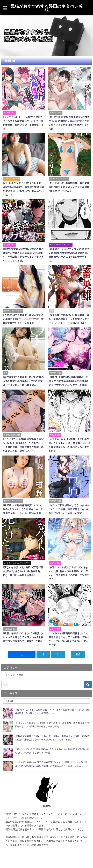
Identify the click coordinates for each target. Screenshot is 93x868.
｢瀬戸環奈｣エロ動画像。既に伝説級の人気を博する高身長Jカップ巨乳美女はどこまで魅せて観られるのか (23, 381)
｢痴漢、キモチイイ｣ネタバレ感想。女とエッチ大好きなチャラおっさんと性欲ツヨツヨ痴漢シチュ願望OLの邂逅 (23, 637)
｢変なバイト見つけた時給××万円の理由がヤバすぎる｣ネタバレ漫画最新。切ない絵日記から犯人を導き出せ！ (23, 571)
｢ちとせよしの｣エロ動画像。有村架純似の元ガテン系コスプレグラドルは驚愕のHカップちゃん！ (69, 187)
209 (78, 654)
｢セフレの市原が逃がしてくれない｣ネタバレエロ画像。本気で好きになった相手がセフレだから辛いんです (69, 509)
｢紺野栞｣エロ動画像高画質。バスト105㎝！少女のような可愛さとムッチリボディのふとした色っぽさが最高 (23, 509)
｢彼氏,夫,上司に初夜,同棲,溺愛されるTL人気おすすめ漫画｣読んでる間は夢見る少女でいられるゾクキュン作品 (69, 381)
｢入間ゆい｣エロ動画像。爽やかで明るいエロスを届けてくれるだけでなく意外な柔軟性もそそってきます (23, 319)
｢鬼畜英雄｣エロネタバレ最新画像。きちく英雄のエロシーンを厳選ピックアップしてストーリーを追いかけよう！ (69, 319)
